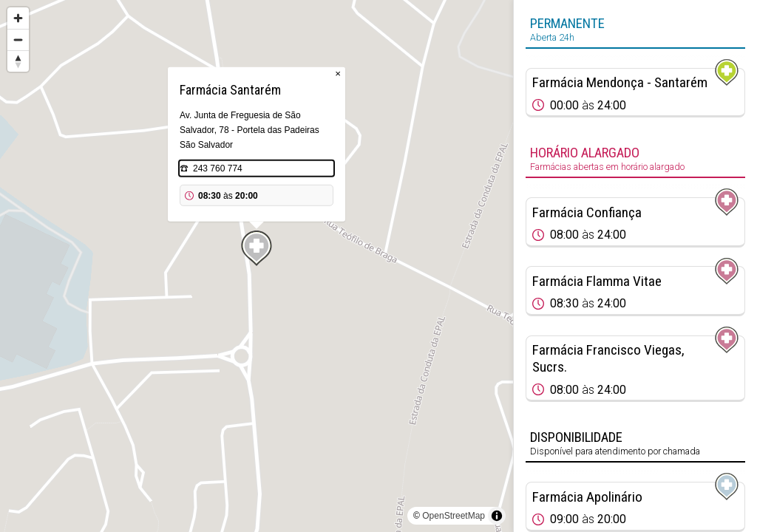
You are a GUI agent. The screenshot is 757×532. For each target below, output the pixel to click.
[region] (257, 266)
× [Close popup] (338, 74)
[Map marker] (257, 248)
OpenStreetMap (454, 516)
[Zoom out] (18, 40)
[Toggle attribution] (497, 516)
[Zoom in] (18, 18)
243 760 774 (218, 168)
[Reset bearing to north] (18, 61)
